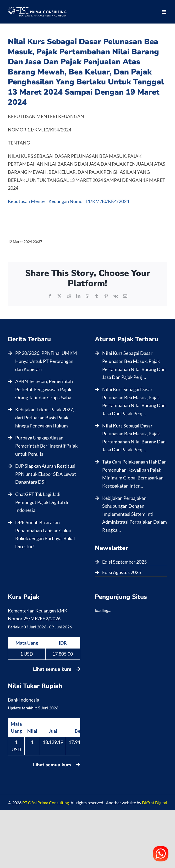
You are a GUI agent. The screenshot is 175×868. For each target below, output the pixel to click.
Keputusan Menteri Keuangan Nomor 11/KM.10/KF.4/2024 (69, 201)
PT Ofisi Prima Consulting (46, 803)
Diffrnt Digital (155, 803)
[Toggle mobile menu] (164, 12)
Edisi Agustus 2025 (122, 572)
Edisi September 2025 (124, 562)
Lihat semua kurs (57, 669)
